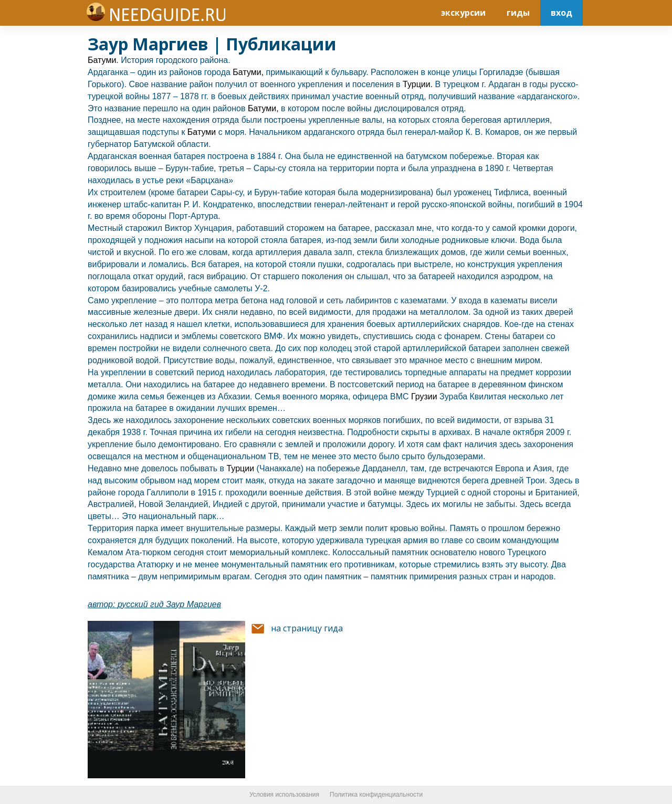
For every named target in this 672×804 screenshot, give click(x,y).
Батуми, (248, 72)
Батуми (203, 132)
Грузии (425, 396)
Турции (241, 468)
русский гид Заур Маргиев (169, 604)
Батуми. (103, 60)
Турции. (418, 84)
